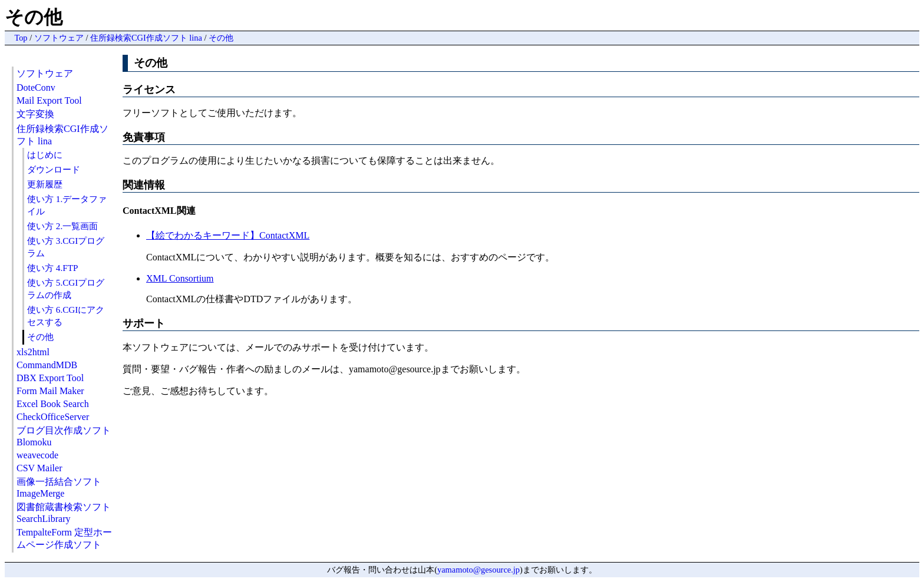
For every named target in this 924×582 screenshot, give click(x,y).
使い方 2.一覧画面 (62, 226)
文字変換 (35, 114)
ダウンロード (54, 169)
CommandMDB (47, 365)
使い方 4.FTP (52, 268)
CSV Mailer (39, 468)
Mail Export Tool (49, 100)
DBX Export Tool (50, 378)
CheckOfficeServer (53, 417)
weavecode (37, 455)
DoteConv (36, 87)
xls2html (33, 352)
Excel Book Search (53, 404)
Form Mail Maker (50, 391)
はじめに (45, 155)
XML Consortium (180, 278)
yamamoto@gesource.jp (478, 570)
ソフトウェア (59, 38)
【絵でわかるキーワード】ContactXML (228, 235)
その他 (221, 38)
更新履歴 (45, 184)
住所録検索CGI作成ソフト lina (146, 38)
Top (21, 38)
